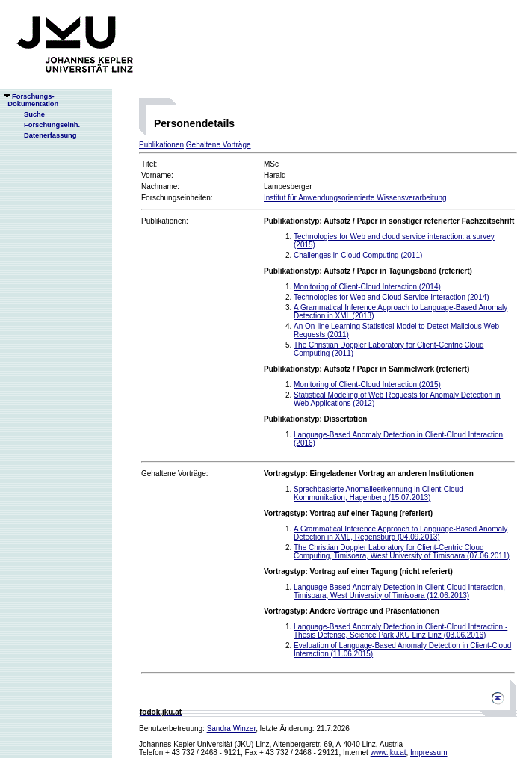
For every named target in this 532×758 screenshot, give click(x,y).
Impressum (429, 752)
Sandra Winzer (232, 728)
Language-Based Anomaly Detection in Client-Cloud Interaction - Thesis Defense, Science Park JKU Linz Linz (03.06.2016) (400, 631)
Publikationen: (165, 221)
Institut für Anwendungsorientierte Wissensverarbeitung (355, 198)
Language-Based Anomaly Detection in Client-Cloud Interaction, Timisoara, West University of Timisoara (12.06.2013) (399, 591)
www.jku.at (389, 752)
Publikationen (161, 145)
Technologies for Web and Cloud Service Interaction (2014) (392, 297)
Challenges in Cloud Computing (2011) (358, 255)
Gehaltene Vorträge (219, 145)
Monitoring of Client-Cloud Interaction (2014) (367, 287)
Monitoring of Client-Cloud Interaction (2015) (367, 385)
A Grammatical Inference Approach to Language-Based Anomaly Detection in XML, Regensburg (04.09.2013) (400, 533)
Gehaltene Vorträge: (175, 474)
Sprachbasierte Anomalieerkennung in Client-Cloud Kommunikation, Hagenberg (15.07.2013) (378, 493)
